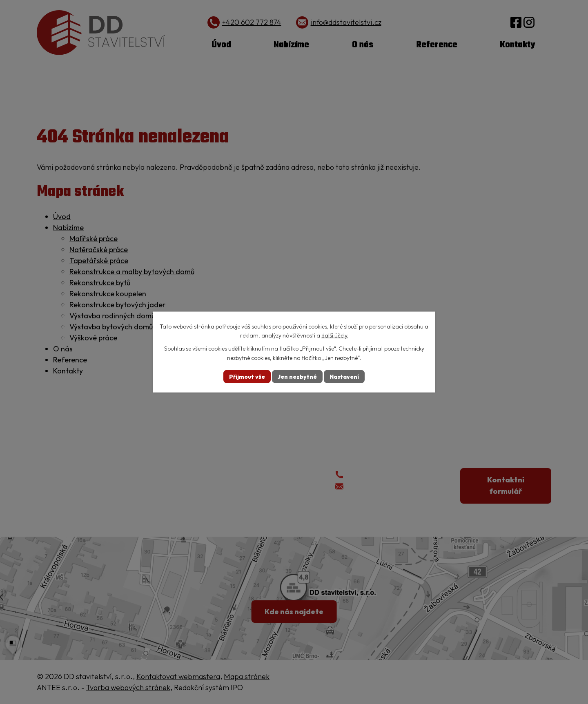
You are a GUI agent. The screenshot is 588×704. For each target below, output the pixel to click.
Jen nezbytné (297, 376)
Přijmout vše (247, 376)
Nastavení (344, 376)
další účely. (335, 335)
